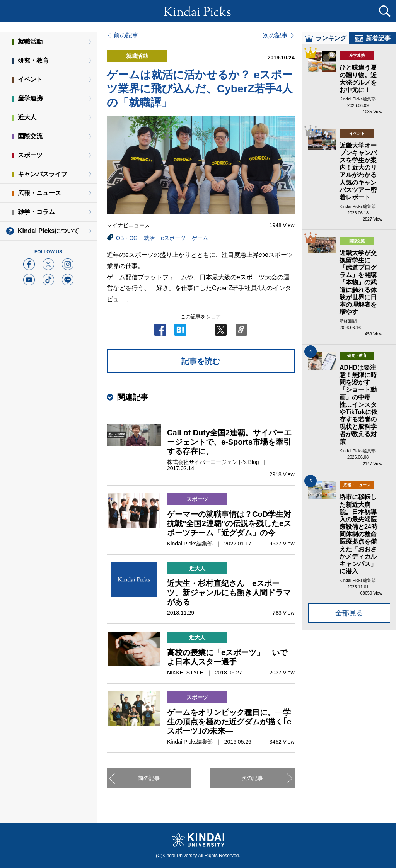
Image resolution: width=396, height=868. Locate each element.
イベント (30, 79)
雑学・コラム (36, 212)
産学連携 (30, 98)
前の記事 (126, 36)
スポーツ (30, 155)
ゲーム (200, 238)
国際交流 (30, 136)
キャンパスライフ (43, 174)
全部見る (349, 620)
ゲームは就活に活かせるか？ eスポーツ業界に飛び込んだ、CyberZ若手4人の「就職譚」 (200, 89)
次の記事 (275, 36)
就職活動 (30, 42)
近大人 (27, 117)
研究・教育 (33, 60)
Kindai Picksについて (49, 231)
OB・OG (127, 238)
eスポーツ (173, 238)
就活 (149, 238)
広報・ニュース (39, 193)
